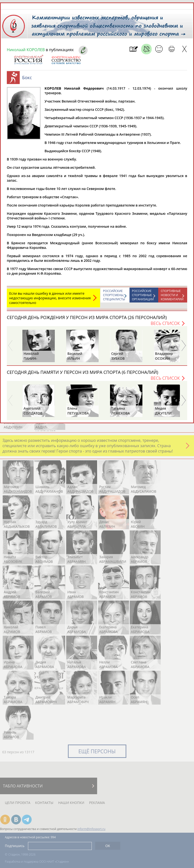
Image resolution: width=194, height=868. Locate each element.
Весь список (165, 323)
